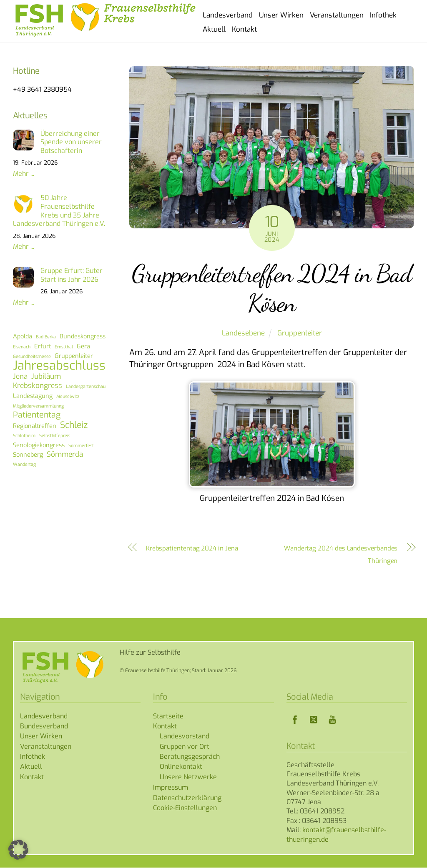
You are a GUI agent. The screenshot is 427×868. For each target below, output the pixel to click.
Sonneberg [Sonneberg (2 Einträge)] (28, 455)
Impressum (171, 788)
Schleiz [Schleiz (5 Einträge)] (74, 425)
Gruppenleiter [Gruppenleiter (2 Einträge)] (74, 356)
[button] (18, 850)
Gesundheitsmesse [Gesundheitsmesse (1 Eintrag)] (32, 357)
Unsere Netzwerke (188, 777)
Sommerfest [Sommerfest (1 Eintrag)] (81, 446)
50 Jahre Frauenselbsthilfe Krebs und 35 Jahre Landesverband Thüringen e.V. (59, 211)
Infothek (383, 15)
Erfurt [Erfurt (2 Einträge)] (43, 347)
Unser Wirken (281, 15)
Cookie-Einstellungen (185, 808)
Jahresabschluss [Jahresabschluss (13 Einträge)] (59, 366)
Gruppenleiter (300, 334)
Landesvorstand (185, 737)
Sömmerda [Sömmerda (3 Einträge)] (65, 455)
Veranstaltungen (337, 15)
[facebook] (295, 720)
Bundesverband (44, 727)
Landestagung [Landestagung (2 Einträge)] (33, 396)
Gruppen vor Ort (185, 747)
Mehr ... (24, 174)
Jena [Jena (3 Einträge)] (20, 377)
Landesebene (243, 334)
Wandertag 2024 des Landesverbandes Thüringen (341, 555)
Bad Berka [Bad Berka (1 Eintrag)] (46, 337)
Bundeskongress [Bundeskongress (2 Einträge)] (83, 337)
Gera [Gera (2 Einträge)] (83, 347)
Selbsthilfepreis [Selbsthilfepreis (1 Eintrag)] (55, 436)
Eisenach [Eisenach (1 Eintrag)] (22, 347)
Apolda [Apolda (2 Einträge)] (23, 337)
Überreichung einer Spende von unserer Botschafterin (71, 143)
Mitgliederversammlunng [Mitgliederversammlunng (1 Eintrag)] (38, 406)
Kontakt (244, 29)
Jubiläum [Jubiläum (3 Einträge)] (46, 377)
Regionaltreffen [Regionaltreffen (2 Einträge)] (35, 426)
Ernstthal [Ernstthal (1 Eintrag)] (64, 347)
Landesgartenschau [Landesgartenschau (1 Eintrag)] (86, 387)
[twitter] (314, 720)
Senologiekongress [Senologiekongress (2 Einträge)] (39, 445)
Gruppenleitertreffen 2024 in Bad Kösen (271, 289)
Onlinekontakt (181, 767)
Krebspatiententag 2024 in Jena (192, 549)
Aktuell (214, 29)
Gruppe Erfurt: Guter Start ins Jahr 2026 (72, 276)
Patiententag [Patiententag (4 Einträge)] (37, 416)
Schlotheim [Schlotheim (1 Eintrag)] (24, 436)
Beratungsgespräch (190, 757)
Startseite (168, 717)
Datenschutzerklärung (187, 798)
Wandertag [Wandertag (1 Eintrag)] (24, 465)
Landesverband (228, 15)
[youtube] (332, 720)
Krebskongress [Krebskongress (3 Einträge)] (38, 386)
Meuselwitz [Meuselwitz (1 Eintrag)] (68, 397)
